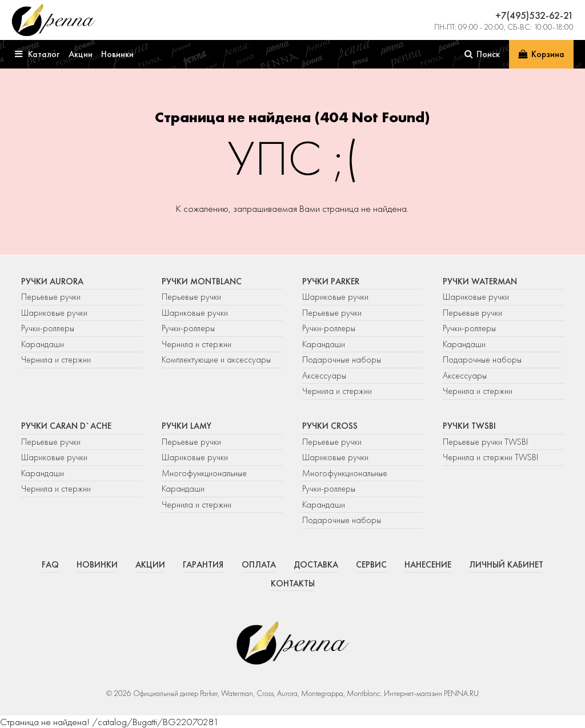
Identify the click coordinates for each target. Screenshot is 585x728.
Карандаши (43, 344)
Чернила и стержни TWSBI (490, 457)
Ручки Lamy (187, 426)
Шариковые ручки (54, 313)
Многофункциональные (205, 473)
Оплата (259, 565)
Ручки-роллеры (48, 328)
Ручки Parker (331, 281)
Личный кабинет (506, 565)
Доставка (316, 565)
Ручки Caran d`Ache (66, 426)
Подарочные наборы (342, 360)
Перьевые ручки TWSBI (485, 442)
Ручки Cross (330, 426)
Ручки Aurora (52, 281)
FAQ (50, 565)
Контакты (293, 584)
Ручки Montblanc (202, 281)
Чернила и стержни (56, 360)
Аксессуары (324, 376)
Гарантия (203, 565)
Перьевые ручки (51, 297)
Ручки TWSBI (469, 426)
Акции (150, 565)
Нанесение (428, 565)
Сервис (371, 565)
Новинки (97, 565)
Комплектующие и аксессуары (216, 360)
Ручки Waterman (480, 281)
